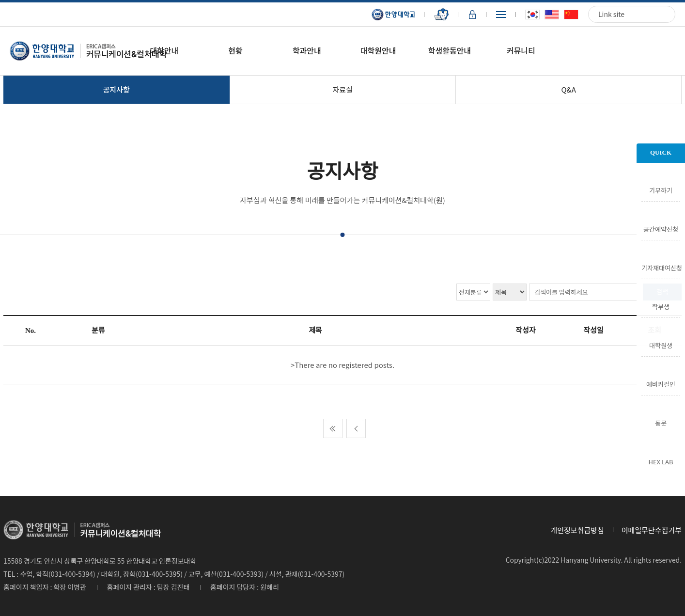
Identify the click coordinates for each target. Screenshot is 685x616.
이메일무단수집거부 (652, 530)
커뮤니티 (521, 50)
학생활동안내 (450, 50)
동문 (661, 422)
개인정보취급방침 (577, 530)
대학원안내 (378, 50)
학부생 (661, 306)
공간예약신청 (661, 228)
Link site (611, 14)
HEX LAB (661, 461)
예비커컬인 (661, 383)
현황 (235, 50)
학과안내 (307, 50)
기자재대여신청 (661, 267)
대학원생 (661, 345)
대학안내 (164, 50)
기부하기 (661, 190)
